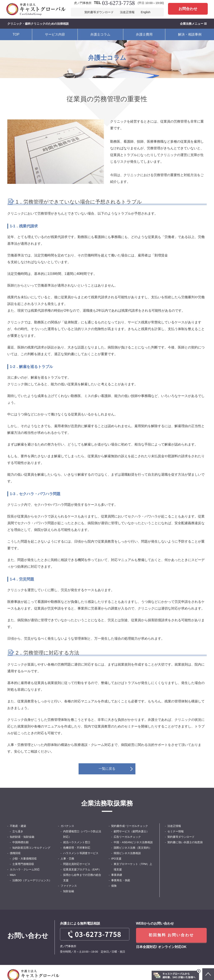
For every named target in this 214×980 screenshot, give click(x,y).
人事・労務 (67, 859)
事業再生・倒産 (121, 880)
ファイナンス (69, 886)
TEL (114, 3)
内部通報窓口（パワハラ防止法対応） (82, 834)
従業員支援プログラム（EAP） (82, 869)
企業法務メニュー (193, 24)
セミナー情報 (176, 831)
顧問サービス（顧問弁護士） (131, 831)
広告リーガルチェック (127, 837)
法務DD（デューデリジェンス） (32, 880)
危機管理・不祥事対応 (77, 848)
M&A (13, 875)
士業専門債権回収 (23, 864)
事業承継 (117, 875)
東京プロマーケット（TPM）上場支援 (133, 867)
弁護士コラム (100, 34)
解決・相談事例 (190, 34)
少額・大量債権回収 (25, 859)
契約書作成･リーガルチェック (130, 826)
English (146, 12)
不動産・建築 (18, 826)
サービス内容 (55, 34)
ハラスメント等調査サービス (81, 853)
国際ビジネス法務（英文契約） (133, 848)
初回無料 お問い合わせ (171, 935)
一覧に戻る (107, 769)
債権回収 (15, 853)
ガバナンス (67, 826)
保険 (114, 886)
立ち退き (18, 831)
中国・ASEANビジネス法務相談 (133, 842)
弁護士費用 (144, 34)
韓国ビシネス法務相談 (127, 853)
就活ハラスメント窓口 (77, 842)
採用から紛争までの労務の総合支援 (82, 878)
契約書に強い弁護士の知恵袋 (185, 842)
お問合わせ (188, 9)
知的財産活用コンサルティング (31, 848)
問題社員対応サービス (77, 864)
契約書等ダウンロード (99, 12)
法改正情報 (127, 12)
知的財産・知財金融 (22, 837)
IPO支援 (116, 859)
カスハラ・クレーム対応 (25, 869)
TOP (16, 34)
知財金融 (69, 891)
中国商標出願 (20, 842)
